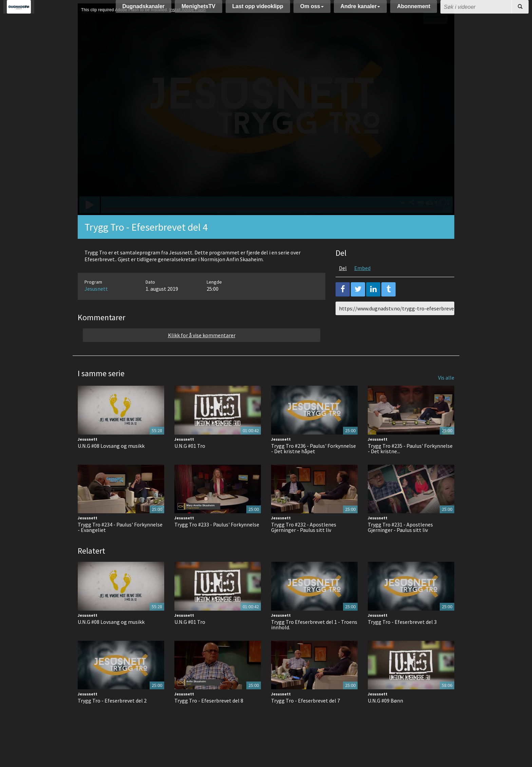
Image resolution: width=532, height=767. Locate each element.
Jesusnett (96, 306)
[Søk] (520, 10)
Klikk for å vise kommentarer (202, 352)
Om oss (312, 10)
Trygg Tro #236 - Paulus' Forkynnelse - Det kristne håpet (313, 465)
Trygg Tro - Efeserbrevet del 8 (209, 717)
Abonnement (414, 10)
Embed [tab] (362, 285)
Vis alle (446, 395)
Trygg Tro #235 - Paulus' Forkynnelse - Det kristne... (410, 465)
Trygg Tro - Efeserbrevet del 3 (402, 639)
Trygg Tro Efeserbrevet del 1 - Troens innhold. (314, 641)
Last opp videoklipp (258, 10)
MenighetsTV (198, 10)
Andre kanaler (360, 10)
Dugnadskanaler (144, 10)
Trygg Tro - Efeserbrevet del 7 (306, 717)
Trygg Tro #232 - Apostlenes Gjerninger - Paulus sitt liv (304, 544)
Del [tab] (343, 285)
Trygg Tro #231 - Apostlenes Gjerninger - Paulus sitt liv (400, 544)
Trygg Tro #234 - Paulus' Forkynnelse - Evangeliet (120, 544)
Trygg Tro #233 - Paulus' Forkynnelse (217, 541)
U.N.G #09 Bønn (385, 717)
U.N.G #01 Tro (190, 463)
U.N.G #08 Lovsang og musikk (111, 463)
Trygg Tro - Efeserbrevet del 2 (112, 717)
